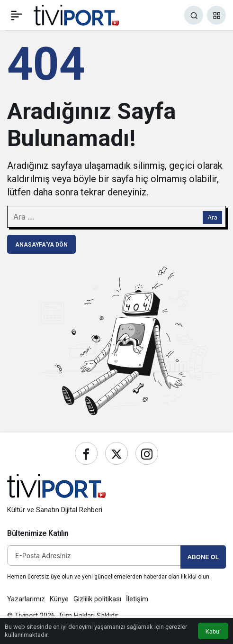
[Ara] (194, 15)
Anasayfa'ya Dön (41, 245)
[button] (216, 15)
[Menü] (17, 15)
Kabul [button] (213, 631)
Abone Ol (203, 557)
